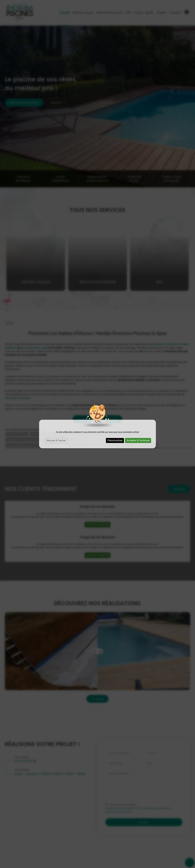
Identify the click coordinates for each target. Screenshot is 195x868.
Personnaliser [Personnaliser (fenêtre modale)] (115, 440)
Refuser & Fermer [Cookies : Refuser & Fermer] (56, 441)
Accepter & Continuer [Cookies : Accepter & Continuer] (138, 440)
